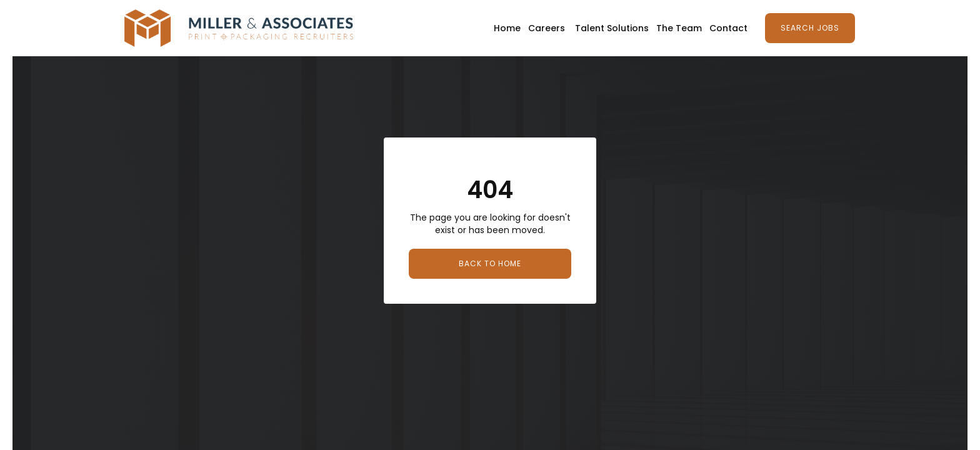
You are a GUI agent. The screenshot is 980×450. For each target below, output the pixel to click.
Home (507, 28)
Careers (547, 28)
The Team (679, 28)
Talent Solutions (612, 28)
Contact (728, 28)
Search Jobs (810, 28)
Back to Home (490, 263)
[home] (239, 28)
